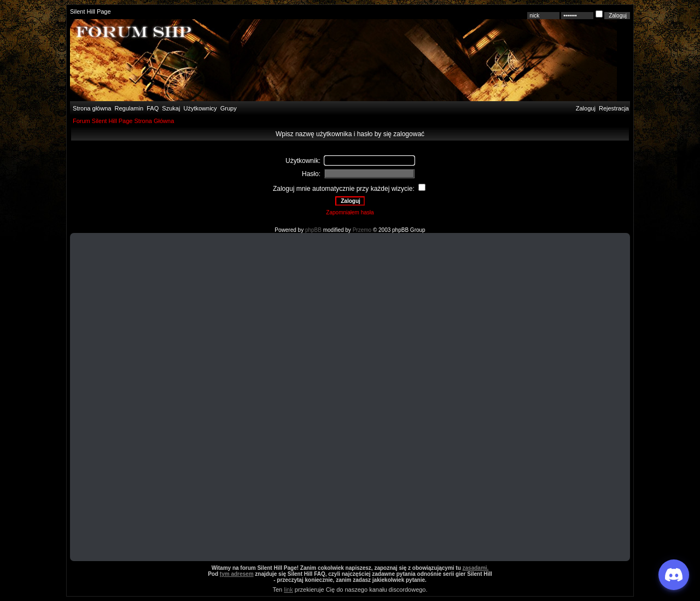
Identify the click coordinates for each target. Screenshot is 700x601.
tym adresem (237, 574)
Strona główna (91, 108)
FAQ (152, 108)
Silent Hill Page (91, 11)
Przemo (362, 230)
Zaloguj (586, 108)
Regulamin (128, 108)
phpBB (313, 230)
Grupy (229, 108)
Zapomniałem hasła (350, 212)
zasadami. (476, 568)
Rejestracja (614, 108)
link (288, 590)
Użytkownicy (200, 108)
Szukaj (171, 108)
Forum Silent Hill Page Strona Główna (123, 121)
